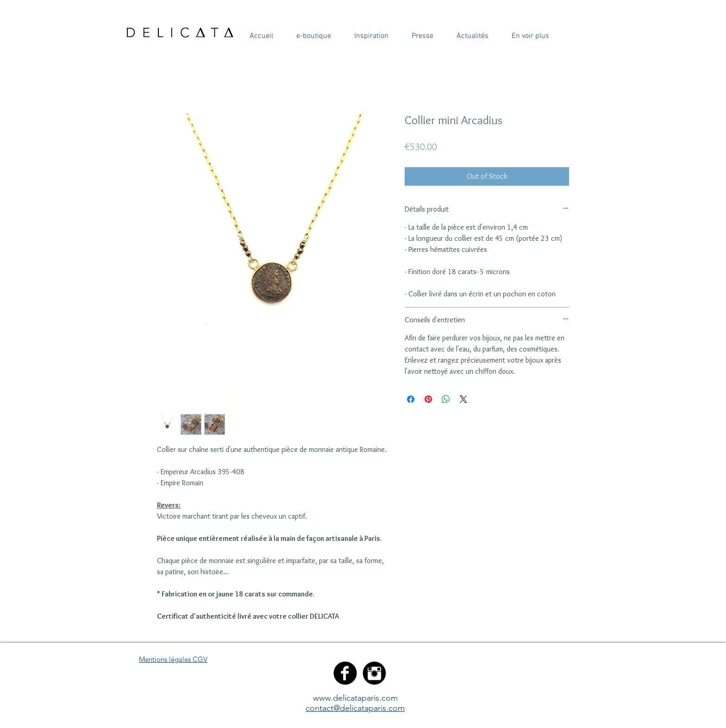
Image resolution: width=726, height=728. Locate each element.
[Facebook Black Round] (345, 673)
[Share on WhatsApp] (446, 399)
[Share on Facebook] (411, 399)
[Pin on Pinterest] (428, 399)
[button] (261, 36)
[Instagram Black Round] (374, 673)
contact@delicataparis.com (355, 708)
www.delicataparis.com (355, 698)
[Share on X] (463, 399)
